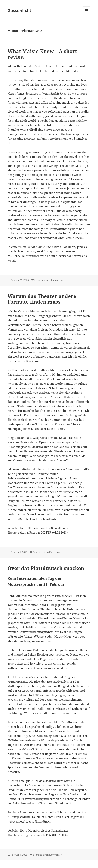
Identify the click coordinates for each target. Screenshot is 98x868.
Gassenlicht (19, 10)
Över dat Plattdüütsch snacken (46, 568)
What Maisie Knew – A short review (42, 54)
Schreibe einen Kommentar (49, 280)
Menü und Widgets (87, 14)
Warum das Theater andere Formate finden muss (42, 299)
